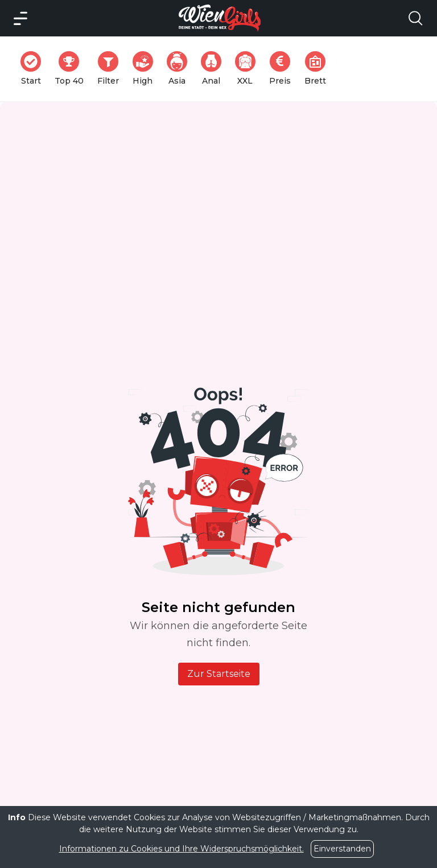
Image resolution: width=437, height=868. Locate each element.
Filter (112, 69)
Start (34, 69)
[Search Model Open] (415, 18)
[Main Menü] (20, 18)
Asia (180, 69)
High (146, 69)
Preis (283, 69)
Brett (319, 69)
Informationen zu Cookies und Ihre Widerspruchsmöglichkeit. (182, 849)
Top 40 (73, 69)
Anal (215, 69)
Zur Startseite (219, 674)
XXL (248, 69)
